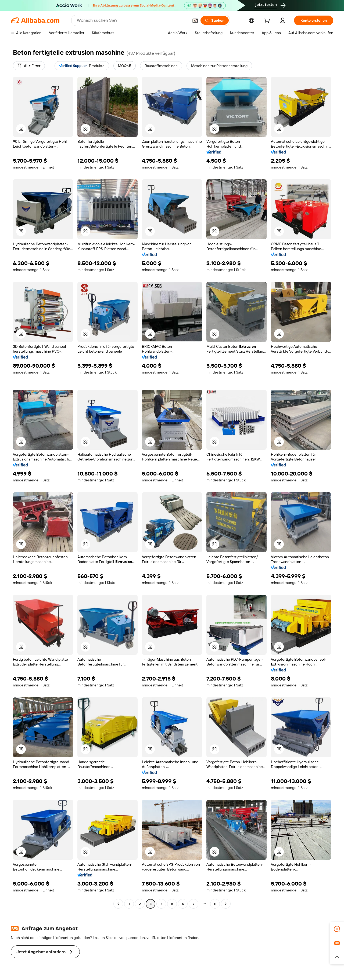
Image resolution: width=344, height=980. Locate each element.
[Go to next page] (226, 904)
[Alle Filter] (29, 66)
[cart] (268, 21)
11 (215, 904)
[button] (195, 20)
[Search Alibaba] (132, 20)
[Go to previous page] (118, 904)
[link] (337, 929)
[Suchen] (215, 20)
